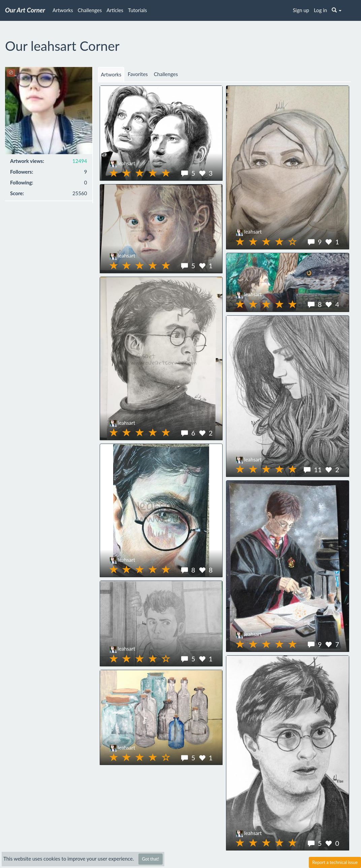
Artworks (63, 10)
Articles (115, 10)
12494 (80, 161)
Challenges (90, 10)
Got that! (150, 859)
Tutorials (137, 10)
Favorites (138, 74)
